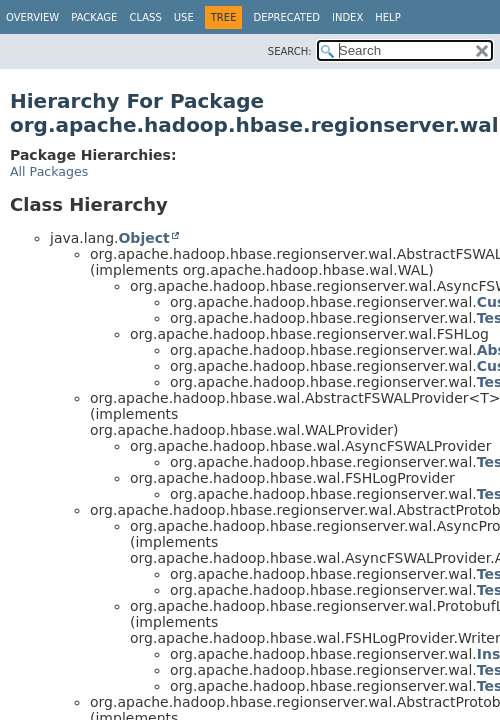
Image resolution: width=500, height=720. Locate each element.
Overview (32, 17)
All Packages (49, 171)
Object (143, 238)
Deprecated (286, 17)
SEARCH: (290, 51)
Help (387, 17)
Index (347, 17)
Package (94, 17)
